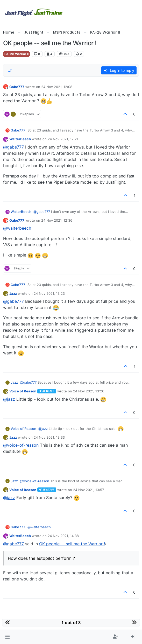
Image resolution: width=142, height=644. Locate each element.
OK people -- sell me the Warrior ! (72, 544)
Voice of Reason (23, 391)
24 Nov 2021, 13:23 (49, 293)
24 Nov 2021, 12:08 (57, 87)
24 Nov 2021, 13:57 (88, 490)
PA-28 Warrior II (16, 54)
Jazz (13, 293)
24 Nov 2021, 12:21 (63, 139)
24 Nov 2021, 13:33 (49, 437)
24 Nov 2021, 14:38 (63, 536)
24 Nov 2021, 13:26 (89, 391)
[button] (7, 637)
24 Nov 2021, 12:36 (57, 220)
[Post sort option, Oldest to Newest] (10, 71)
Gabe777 (17, 87)
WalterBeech (20, 139)
